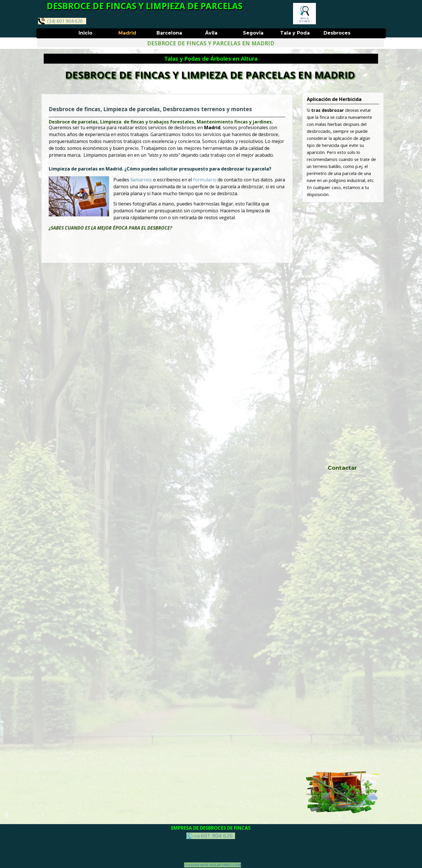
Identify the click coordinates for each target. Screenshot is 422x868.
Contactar (342, 468)
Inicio (85, 33)
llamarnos (145, 180)
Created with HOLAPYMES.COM (212, 865)
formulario (201, 180)
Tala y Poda (295, 33)
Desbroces (337, 33)
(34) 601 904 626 (60, 21)
